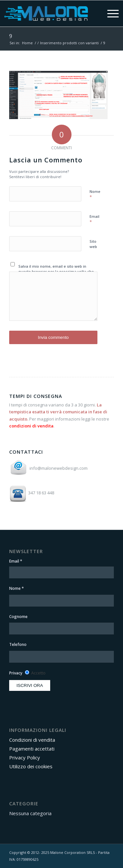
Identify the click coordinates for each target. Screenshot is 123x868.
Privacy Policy (25, 757)
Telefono (18, 644)
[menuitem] (107, 13)
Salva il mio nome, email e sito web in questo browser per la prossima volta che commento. (56, 272)
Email (94, 219)
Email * (16, 561)
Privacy (16, 673)
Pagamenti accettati (32, 749)
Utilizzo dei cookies (31, 766)
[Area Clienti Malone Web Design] (46, 13)
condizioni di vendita (31, 426)
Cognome (18, 617)
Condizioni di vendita (32, 740)
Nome (95, 195)
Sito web (93, 244)
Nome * (17, 588)
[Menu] (107, 13)
